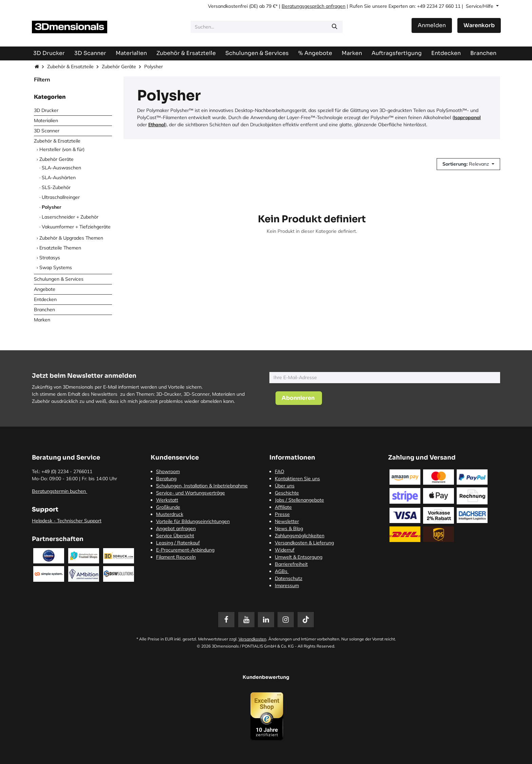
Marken (42, 320)
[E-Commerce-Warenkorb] (479, 25)
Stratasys (50, 258)
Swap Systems (56, 267)
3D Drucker (46, 110)
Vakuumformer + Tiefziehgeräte (76, 227)
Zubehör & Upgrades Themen (71, 238)
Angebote (45, 289)
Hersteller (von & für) (62, 149)
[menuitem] (397, 53)
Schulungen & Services (59, 279)
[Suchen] (335, 27)
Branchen (44, 310)
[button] (468, 164)
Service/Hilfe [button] (480, 6)
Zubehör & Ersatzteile (70, 67)
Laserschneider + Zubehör (70, 217)
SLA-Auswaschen (61, 168)
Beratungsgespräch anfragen (313, 6)
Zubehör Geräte (119, 67)
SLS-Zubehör (56, 187)
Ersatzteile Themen (60, 248)
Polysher (52, 207)
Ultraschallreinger (61, 197)
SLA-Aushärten (59, 178)
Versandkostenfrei (228, 6)
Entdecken (45, 299)
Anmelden (432, 25)
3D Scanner (47, 131)
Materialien (46, 120)
